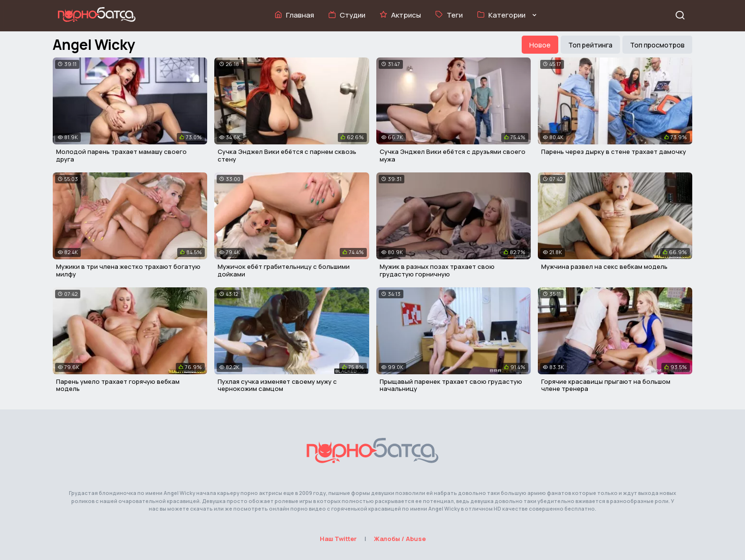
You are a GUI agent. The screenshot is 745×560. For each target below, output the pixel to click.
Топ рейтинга (590, 45)
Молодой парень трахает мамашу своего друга (121, 155)
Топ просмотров (657, 45)
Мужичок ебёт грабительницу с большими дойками (284, 270)
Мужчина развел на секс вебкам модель (604, 266)
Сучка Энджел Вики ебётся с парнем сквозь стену (287, 155)
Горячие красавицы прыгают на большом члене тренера (606, 385)
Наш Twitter (338, 539)
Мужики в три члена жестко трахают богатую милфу (128, 270)
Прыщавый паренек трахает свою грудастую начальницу (451, 385)
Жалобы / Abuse (400, 539)
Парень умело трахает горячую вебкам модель (118, 385)
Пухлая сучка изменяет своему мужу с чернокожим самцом (277, 385)
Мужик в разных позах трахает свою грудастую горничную (437, 270)
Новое (540, 45)
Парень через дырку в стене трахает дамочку (614, 152)
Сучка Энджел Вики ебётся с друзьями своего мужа (453, 155)
